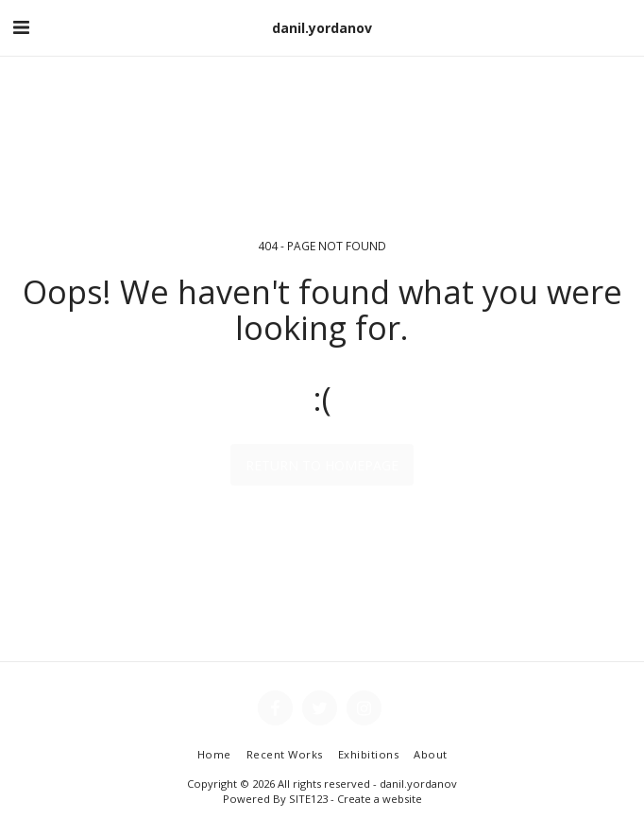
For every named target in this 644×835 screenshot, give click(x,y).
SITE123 (308, 799)
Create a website (380, 799)
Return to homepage (322, 465)
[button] (21, 27)
